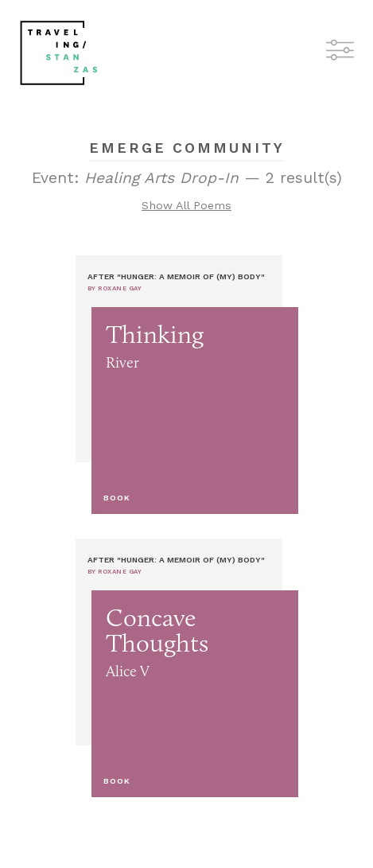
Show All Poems (186, 205)
